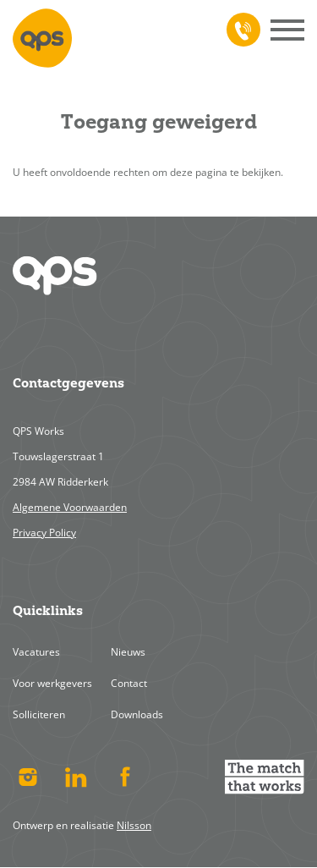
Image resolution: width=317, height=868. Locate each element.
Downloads (137, 714)
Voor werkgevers (52, 683)
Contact (129, 683)
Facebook (125, 777)
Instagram (27, 777)
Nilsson (134, 825)
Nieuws (128, 652)
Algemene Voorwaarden (70, 507)
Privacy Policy (44, 533)
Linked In (77, 777)
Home (42, 38)
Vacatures (36, 652)
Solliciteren (39, 714)
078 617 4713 (240, 30)
